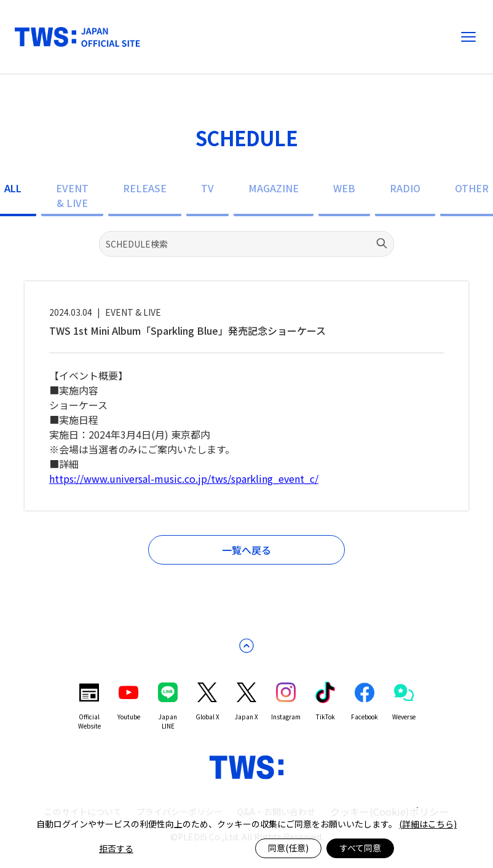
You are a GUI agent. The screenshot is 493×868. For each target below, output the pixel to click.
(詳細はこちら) (428, 824)
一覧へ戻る (246, 550)
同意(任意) (288, 848)
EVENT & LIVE (72, 195)
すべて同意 (360, 848)
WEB (344, 188)
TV (207, 188)
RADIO (405, 188)
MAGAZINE (274, 188)
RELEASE (145, 188)
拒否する (116, 848)
